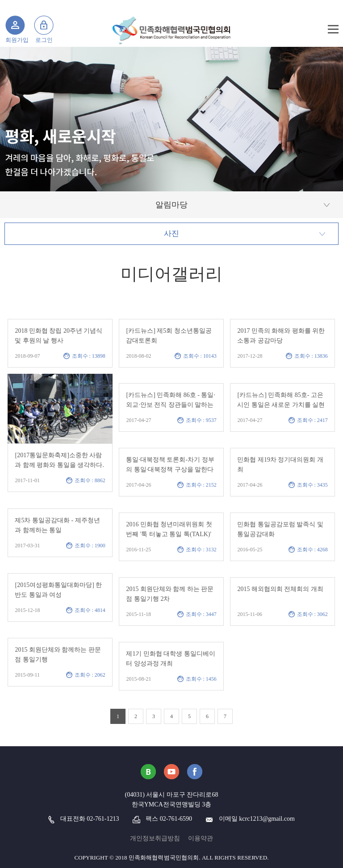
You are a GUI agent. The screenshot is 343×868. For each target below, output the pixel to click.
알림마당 (171, 205)
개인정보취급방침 (155, 838)
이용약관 (201, 838)
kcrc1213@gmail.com (267, 819)
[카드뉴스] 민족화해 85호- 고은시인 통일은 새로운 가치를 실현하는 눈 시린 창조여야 (281, 405)
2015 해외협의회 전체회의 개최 (280, 589)
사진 (171, 234)
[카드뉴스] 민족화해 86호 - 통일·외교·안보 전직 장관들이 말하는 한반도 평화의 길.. (171, 405)
